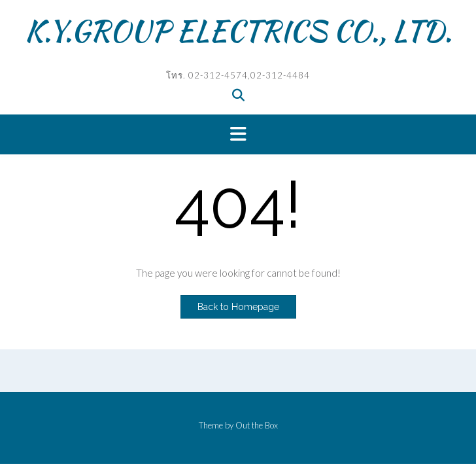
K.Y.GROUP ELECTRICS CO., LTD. (238, 31)
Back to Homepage (238, 307)
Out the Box (257, 425)
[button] (238, 135)
